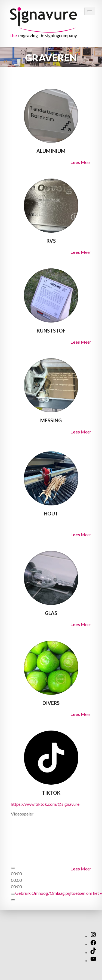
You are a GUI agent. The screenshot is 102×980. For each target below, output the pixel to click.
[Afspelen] (13, 868)
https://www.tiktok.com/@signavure (45, 804)
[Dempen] (13, 894)
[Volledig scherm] (13, 900)
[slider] (16, 880)
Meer (81, 162)
